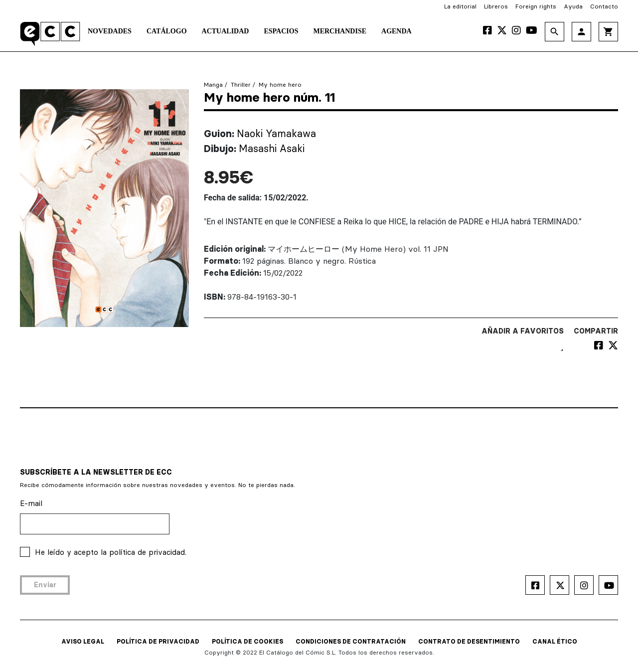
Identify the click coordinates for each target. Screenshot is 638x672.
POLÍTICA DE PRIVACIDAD (158, 641)
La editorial (460, 6)
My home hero (280, 84)
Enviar (45, 585)
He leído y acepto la (111, 552)
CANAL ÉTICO (555, 641)
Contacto (604, 6)
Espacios (281, 31)
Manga (213, 84)
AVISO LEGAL (83, 641)
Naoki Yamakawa (276, 133)
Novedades (110, 31)
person (581, 32)
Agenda (397, 31)
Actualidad (226, 31)
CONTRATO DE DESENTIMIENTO (469, 641)
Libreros (496, 6)
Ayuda (573, 6)
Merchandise (340, 31)
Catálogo (167, 31)
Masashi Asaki (272, 148)
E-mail (31, 503)
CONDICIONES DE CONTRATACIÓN (351, 641)
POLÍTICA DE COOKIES (247, 641)
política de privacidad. (148, 552)
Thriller (241, 84)
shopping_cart (608, 32)
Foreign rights (536, 6)
